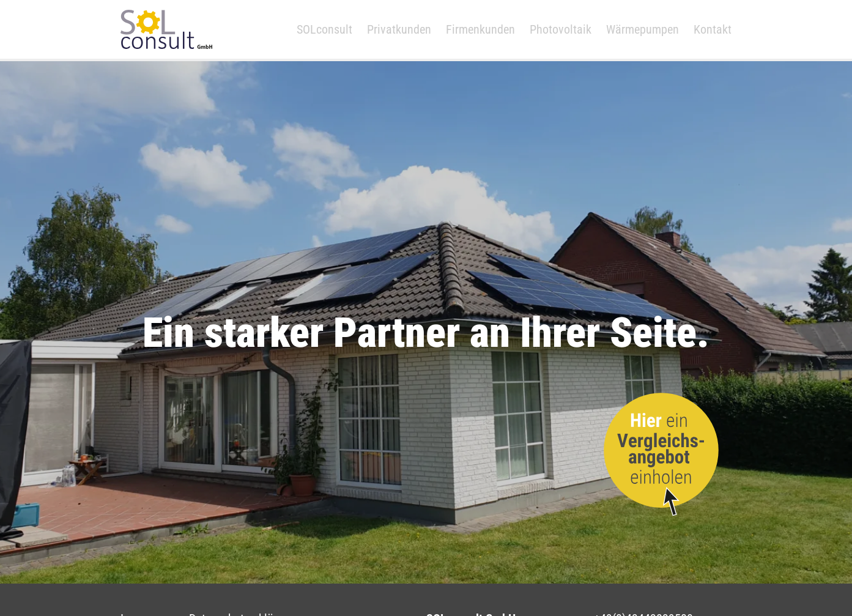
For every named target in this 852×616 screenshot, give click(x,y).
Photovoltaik (561, 29)
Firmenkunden (481, 29)
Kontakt (713, 29)
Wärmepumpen (643, 29)
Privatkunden (400, 29)
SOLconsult (325, 29)
